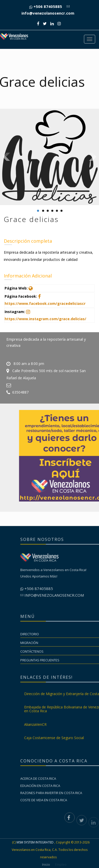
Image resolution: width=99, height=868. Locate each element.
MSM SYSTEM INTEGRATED (35, 842)
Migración (75, 643)
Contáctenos (78, 651)
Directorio (75, 634)
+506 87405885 (46, 6)
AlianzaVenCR (81, 724)
